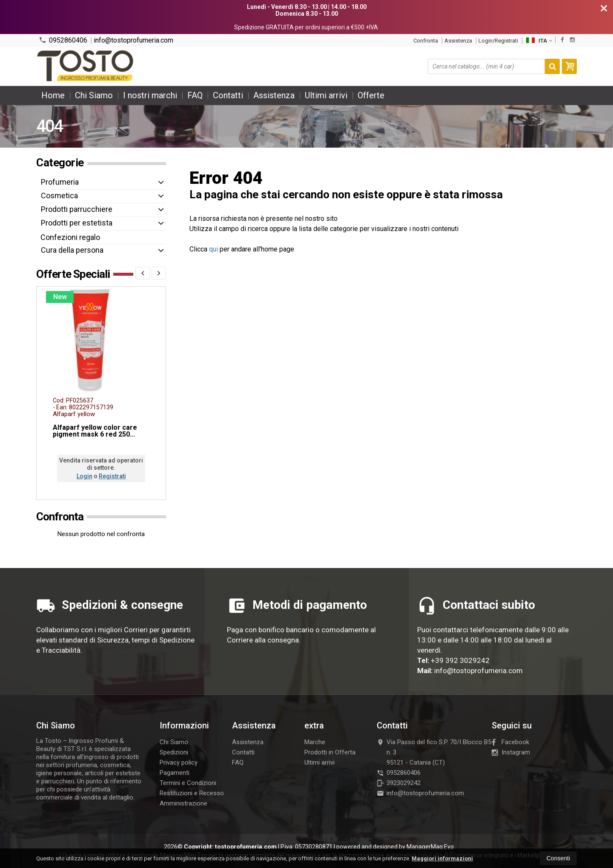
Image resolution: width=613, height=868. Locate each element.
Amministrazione (183, 803)
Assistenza (458, 41)
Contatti (228, 95)
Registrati (112, 476)
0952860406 (63, 40)
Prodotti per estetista (77, 223)
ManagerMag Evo (430, 847)
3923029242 (399, 783)
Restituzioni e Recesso (192, 793)
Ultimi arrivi (326, 95)
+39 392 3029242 (460, 660)
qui (213, 249)
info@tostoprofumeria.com (133, 40)
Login (85, 476)
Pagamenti (175, 773)
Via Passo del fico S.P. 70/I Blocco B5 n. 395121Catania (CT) (434, 752)
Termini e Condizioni (188, 783)
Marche (315, 742)
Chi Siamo (94, 95)
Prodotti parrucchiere (77, 209)
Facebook (510, 742)
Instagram (511, 752)
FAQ (195, 95)
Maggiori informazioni (442, 858)
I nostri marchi (150, 95)
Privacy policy (179, 762)
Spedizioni (174, 752)
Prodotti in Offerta (330, 752)
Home (53, 95)
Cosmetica (59, 196)
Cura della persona (72, 250)
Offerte (371, 95)
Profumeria (60, 182)
